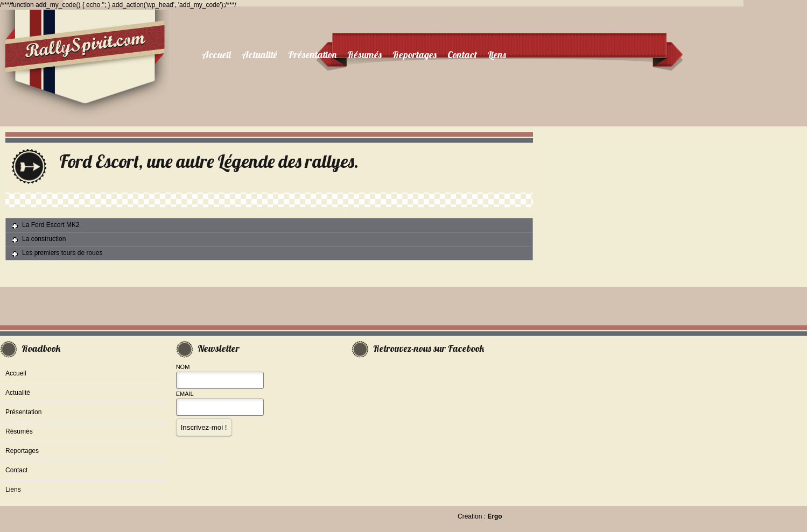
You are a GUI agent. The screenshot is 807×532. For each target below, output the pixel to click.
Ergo (494, 516)
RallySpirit (85, 68)
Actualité (259, 55)
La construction (44, 239)
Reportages (415, 55)
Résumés (364, 55)
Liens (497, 55)
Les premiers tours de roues (62, 253)
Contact (462, 55)
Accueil (216, 55)
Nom (183, 367)
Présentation (312, 55)
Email (185, 394)
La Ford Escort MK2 (51, 225)
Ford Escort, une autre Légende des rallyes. (209, 161)
